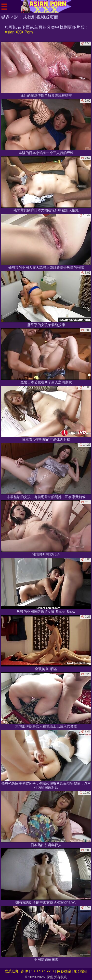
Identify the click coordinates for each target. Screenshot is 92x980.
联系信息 (12, 971)
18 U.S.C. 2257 (43, 971)
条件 (25, 971)
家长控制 (80, 971)
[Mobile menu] (4, 7)
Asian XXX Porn (19, 32)
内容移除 (64, 971)
